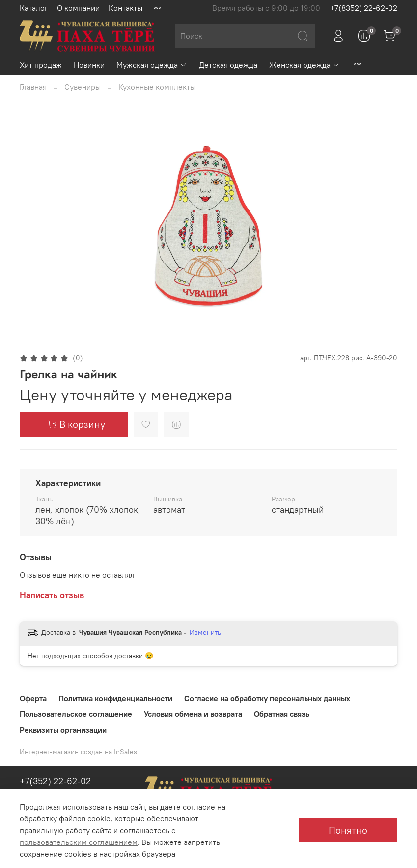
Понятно (348, 830)
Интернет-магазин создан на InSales (78, 752)
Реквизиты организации (63, 730)
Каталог (34, 8)
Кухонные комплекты (157, 87)
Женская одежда (305, 65)
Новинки (89, 65)
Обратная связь (282, 714)
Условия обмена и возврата (193, 714)
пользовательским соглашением (79, 842)
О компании (78, 8)
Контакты (125, 8)
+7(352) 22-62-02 (55, 781)
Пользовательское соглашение (76, 714)
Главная (33, 87)
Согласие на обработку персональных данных (267, 698)
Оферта (33, 698)
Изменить (205, 632)
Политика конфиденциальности (115, 698)
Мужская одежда (152, 65)
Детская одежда (228, 65)
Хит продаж (41, 65)
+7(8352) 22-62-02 (364, 8)
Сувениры (83, 87)
